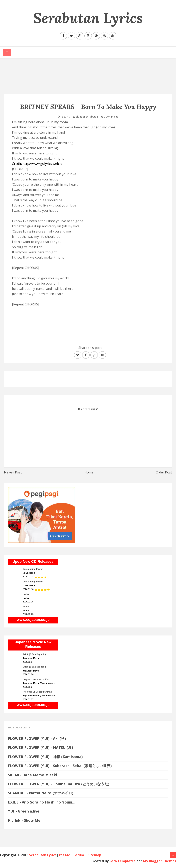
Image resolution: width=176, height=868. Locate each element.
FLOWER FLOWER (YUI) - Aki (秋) (37, 738)
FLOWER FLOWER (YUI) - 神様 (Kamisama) (45, 757)
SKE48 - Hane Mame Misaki (32, 775)
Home (89, 472)
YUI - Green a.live (24, 811)
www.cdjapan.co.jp (33, 620)
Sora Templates (122, 861)
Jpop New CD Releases (33, 562)
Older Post (164, 472)
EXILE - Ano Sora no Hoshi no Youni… (42, 802)
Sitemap (94, 855)
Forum (79, 855)
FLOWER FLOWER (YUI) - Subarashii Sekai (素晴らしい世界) (60, 766)
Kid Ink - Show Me (24, 820)
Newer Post (13, 472)
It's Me (65, 855)
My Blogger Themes (160, 861)
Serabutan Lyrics (88, 18)
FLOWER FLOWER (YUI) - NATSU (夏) (40, 747)
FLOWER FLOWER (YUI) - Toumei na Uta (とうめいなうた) (61, 784)
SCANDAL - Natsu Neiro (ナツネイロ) (41, 793)
